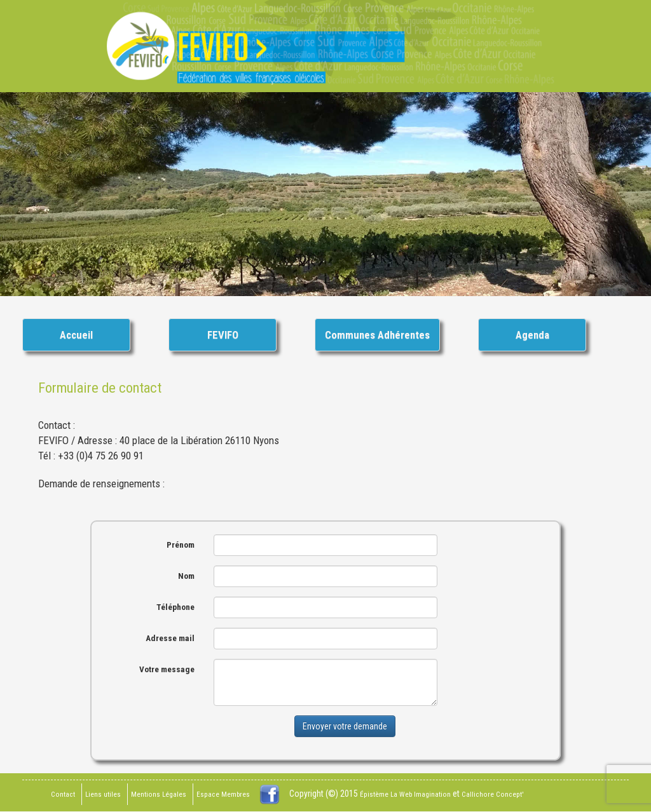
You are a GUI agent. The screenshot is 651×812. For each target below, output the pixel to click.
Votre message (167, 669)
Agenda (532, 335)
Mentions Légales (159, 795)
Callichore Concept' (493, 795)
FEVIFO (223, 335)
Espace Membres (223, 795)
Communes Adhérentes (377, 335)
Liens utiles (103, 795)
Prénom (181, 545)
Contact (63, 795)
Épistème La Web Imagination (405, 795)
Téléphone (175, 607)
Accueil (76, 335)
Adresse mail (170, 638)
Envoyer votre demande (345, 726)
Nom (186, 576)
